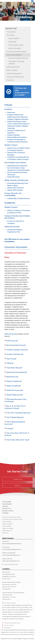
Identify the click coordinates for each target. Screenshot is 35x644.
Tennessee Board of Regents (16, 632)
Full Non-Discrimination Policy (12, 623)
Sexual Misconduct (13, 177)
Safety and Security (13, 67)
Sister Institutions (14, 38)
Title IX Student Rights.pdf (15, 417)
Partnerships (12, 42)
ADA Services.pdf (12, 341)
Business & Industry (8, 511)
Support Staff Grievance (15, 190)
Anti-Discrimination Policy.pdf (16, 345)
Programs (5, 506)
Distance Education (14, 135)
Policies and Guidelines (14, 55)
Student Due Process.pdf (15, 390)
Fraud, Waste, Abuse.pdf (14, 368)
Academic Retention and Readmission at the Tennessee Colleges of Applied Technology (18, 117)
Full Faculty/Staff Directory (11, 564)
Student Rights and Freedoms (17, 137)
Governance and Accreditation (17, 52)
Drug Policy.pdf (11, 359)
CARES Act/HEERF (7, 524)
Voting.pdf (10, 429)
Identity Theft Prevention (15, 188)
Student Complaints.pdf (14, 381)
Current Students (7, 504)
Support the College (8, 528)
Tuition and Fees (7, 522)
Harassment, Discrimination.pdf (17, 372)
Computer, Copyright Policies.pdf (17, 350)
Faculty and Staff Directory (15, 77)
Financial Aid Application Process (12, 517)
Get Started (5, 513)
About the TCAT (11, 28)
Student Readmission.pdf (15, 395)
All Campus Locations (10, 603)
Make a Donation (12, 70)
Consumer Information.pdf (15, 354)
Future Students (7, 502)
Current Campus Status (16, 45)
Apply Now (18, 485)
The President (11, 32)
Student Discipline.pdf (14, 386)
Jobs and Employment (14, 74)
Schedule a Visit (18, 479)
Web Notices (8, 628)
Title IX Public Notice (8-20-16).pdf (18, 440)
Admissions (11, 113)
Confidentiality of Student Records (18, 199)
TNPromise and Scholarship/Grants (12, 519)
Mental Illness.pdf (12, 377)
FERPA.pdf (10, 363)
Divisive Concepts (9, 625)
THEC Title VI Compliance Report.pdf (18, 413)
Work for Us (5, 533)
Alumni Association (15, 48)
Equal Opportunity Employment (17, 166)
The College (10, 35)
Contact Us (10, 80)
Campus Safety (7, 526)
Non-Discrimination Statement (18, 58)
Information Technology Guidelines (16, 63)
